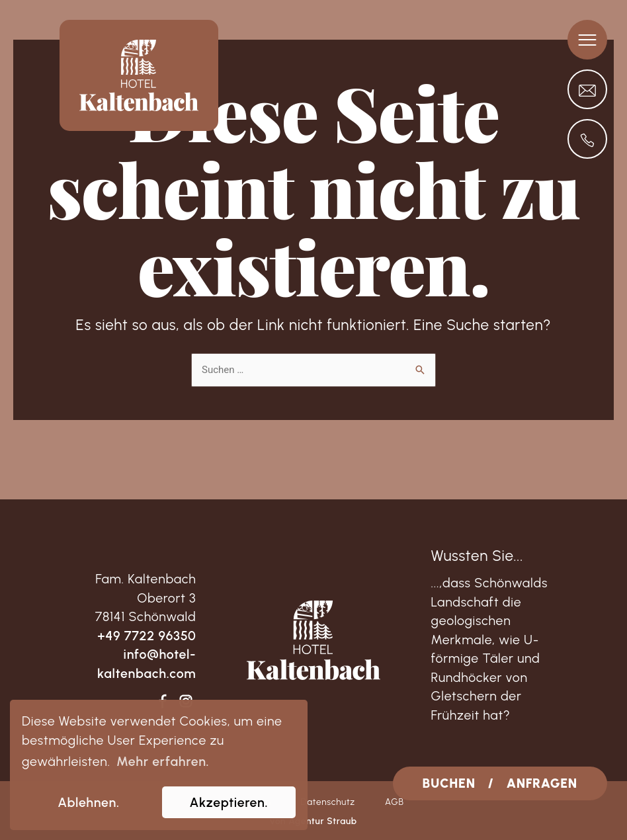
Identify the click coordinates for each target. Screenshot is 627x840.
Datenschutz (328, 802)
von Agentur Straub (313, 821)
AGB (395, 802)
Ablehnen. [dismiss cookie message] (89, 802)
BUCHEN (449, 783)
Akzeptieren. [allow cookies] (229, 802)
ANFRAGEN (542, 783)
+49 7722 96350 (146, 636)
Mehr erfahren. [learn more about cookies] (163, 761)
